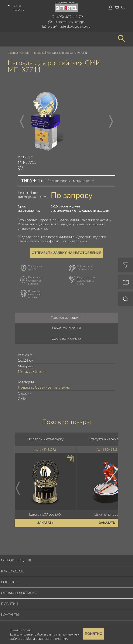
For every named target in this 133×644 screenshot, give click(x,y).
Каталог (25, 53)
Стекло (39, 372)
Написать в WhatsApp (69, 22)
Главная (13, 53)
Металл (25, 372)
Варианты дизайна (66, 328)
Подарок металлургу (45, 439)
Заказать (45, 523)
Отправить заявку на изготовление (66, 253)
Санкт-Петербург (18, 8)
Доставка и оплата (66, 338)
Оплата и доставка (19, 593)
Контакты (10, 615)
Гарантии (10, 604)
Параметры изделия (66, 318)
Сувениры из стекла (52, 388)
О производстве (16, 560)
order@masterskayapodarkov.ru (69, 27)
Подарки (39, 53)
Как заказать (13, 571)
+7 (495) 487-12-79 (66, 17)
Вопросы (10, 582)
